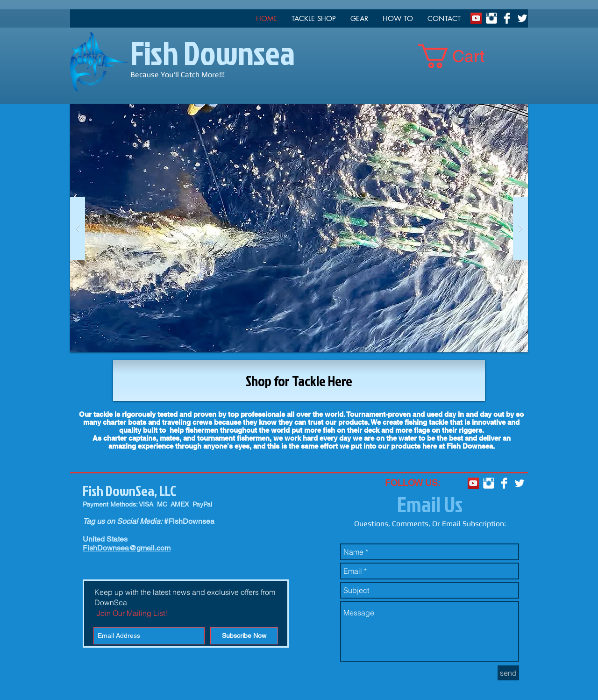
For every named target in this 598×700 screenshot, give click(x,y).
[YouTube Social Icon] (476, 18)
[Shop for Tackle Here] (299, 381)
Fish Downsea (213, 52)
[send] (508, 673)
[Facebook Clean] (507, 18)
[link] (463, 56)
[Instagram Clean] (491, 18)
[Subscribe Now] (244, 636)
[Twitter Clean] (522, 18)
